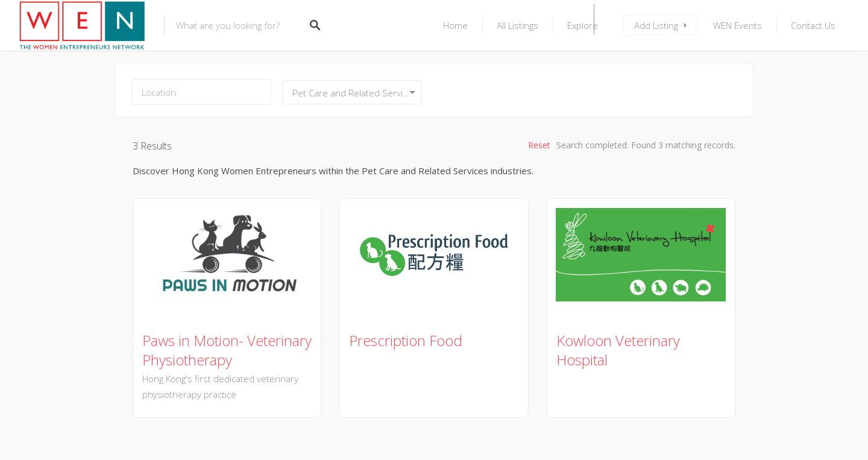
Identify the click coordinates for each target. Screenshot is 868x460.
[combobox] (352, 92)
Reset (539, 145)
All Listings (517, 25)
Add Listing (656, 25)
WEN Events (737, 25)
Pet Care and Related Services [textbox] (355, 93)
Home (455, 25)
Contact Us (813, 25)
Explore (583, 25)
